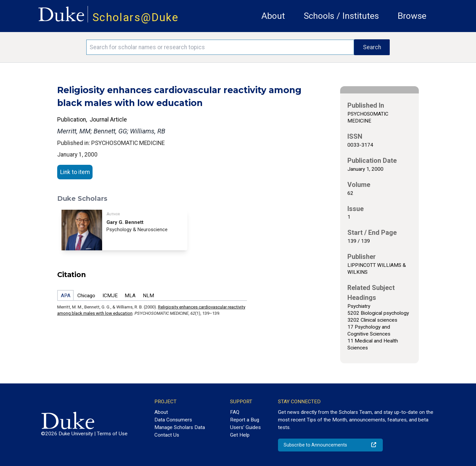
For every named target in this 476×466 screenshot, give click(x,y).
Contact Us (167, 435)
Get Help (240, 435)
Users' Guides (245, 427)
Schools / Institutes (341, 16)
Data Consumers (173, 420)
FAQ (235, 412)
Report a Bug (245, 420)
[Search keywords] (220, 47)
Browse (412, 16)
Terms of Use (112, 434)
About (273, 16)
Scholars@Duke (136, 17)
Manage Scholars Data (180, 427)
